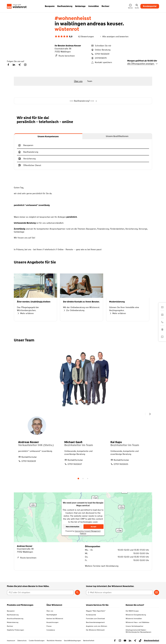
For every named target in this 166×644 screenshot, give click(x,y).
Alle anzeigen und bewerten (114, 37)
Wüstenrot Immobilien (134, 619)
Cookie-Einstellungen (37, 641)
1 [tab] (78, 479)
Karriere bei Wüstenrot (55, 619)
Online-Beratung (101, 50)
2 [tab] (83, 479)
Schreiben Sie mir (101, 46)
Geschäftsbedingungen (72, 641)
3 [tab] (88, 479)
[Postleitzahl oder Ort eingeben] (40, 592)
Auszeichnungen (52, 622)
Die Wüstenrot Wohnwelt (95, 630)
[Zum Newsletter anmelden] (157, 592)
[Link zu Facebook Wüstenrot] (115, 641)
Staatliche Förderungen (15, 630)
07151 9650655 (119, 464)
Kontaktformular (27, 457)
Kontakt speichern (101, 62)
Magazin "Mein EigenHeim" (96, 611)
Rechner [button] (105, 6)
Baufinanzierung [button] (65, 6)
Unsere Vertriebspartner (134, 626)
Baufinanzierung (13, 615)
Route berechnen (65, 56)
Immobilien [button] (94, 6)
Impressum (11, 641)
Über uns (50, 611)
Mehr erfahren (25, 313)
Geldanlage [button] (80, 6)
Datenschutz (22, 641)
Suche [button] (137, 6)
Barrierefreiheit (89, 641)
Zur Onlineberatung (74, 310)
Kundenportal (150, 6)
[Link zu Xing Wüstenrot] (135, 641)
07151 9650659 (100, 54)
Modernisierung (13, 622)
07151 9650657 (73, 464)
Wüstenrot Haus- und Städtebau (137, 622)
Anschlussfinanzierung (15, 619)
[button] (145, 414)
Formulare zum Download (95, 619)
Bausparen (11, 611)
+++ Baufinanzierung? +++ (83, 101)
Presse (49, 626)
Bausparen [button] (50, 6)
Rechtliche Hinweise (54, 641)
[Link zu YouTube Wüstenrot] (125, 641)
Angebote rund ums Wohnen (97, 626)
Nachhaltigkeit (52, 615)
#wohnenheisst (151, 641)
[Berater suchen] (77, 592)
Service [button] (130, 6)
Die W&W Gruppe (132, 611)
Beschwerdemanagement (95, 622)
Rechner (10, 626)
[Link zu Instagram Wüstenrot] (120, 641)
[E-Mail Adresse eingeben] (119, 592)
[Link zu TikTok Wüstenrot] (140, 641)
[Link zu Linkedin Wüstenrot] (130, 641)
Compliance (51, 630)
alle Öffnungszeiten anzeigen (142, 64)
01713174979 (99, 58)
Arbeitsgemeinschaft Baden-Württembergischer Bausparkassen (138, 631)
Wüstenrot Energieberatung (136, 615)
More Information (73, 527)
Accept (93, 527)
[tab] (48, 136)
